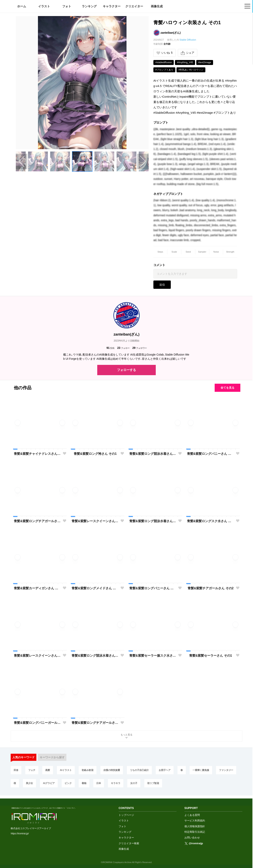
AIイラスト (66, 770)
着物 (84, 783)
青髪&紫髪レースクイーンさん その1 (37, 656)
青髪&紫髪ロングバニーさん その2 (153, 588)
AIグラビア (49, 783)
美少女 (29, 783)
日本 (99, 783)
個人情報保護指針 (195, 823)
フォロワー (140, 348)
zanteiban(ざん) (171, 33)
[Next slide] (143, 161)
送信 (162, 285)
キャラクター (112, 6)
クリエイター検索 (129, 840)
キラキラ (116, 783)
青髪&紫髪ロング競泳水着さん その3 (153, 454)
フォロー (123, 348)
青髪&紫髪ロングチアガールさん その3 (37, 521)
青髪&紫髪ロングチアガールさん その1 (95, 723)
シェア (188, 53)
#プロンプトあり (164, 70)
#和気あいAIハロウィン (191, 70)
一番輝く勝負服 (201, 770)
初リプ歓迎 (153, 783)
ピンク (68, 783)
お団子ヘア (165, 770)
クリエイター (134, 6)
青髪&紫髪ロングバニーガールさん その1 (37, 723)
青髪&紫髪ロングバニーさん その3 (211, 454)
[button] (38, 161)
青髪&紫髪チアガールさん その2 (211, 588)
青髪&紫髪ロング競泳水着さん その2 (95, 656)
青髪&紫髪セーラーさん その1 (211, 656)
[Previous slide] (22, 161)
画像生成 (157, 6)
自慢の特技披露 (112, 770)
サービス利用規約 (195, 818)
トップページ (126, 812)
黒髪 (48, 770)
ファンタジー (226, 770)
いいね (164, 53)
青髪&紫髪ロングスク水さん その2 (211, 521)
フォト (67, 6)
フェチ (32, 770)
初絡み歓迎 (88, 770)
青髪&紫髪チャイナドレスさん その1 (37, 454)
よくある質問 (192, 812)
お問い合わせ (192, 835)
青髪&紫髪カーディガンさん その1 (37, 588)
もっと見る (126, 736)
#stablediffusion (164, 62)
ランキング (89, 6)
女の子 (134, 783)
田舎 (16, 770)
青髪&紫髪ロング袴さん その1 (95, 454)
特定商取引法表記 (195, 829)
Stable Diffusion (188, 40)
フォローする (126, 370)
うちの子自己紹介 (139, 770)
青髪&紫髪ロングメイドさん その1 (95, 588)
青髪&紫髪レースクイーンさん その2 (95, 521)
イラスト (44, 6)
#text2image (205, 62)
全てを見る (228, 388)
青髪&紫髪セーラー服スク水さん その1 (153, 656)
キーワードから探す (52, 757)
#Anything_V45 (185, 62)
